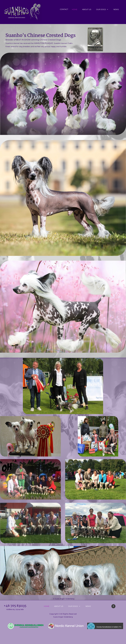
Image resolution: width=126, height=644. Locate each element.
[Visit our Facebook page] (113, 606)
